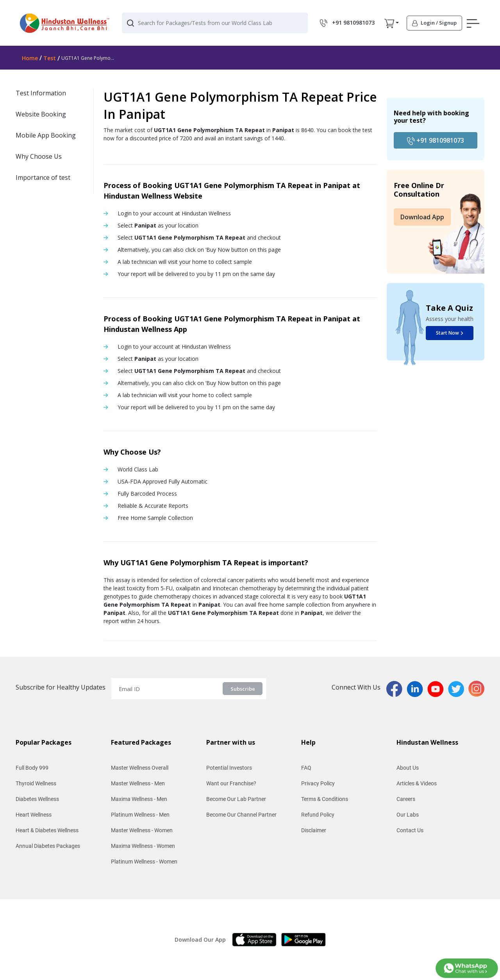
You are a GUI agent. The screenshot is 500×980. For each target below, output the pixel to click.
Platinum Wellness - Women (144, 862)
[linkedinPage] (417, 688)
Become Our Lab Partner (236, 799)
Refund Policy (318, 815)
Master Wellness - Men (138, 783)
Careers (406, 799)
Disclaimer (314, 830)
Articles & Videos (417, 783)
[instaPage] (476, 688)
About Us (408, 768)
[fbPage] (396, 688)
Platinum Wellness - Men (140, 815)
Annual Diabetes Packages (48, 846)
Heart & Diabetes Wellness (47, 830)
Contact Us (410, 830)
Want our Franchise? (231, 783)
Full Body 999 (32, 768)
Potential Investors (229, 768)
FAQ (306, 768)
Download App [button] (422, 217)
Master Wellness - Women (142, 830)
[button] (389, 23)
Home (30, 58)
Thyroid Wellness (36, 783)
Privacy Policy (318, 783)
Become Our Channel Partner (241, 815)
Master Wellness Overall (140, 768)
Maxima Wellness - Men (139, 799)
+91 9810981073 (436, 141)
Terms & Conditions (325, 799)
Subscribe (243, 689)
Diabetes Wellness (37, 799)
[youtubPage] (438, 688)
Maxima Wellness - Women (143, 846)
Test (50, 58)
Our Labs (408, 815)
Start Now (450, 333)
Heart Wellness (34, 815)
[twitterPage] (458, 688)
